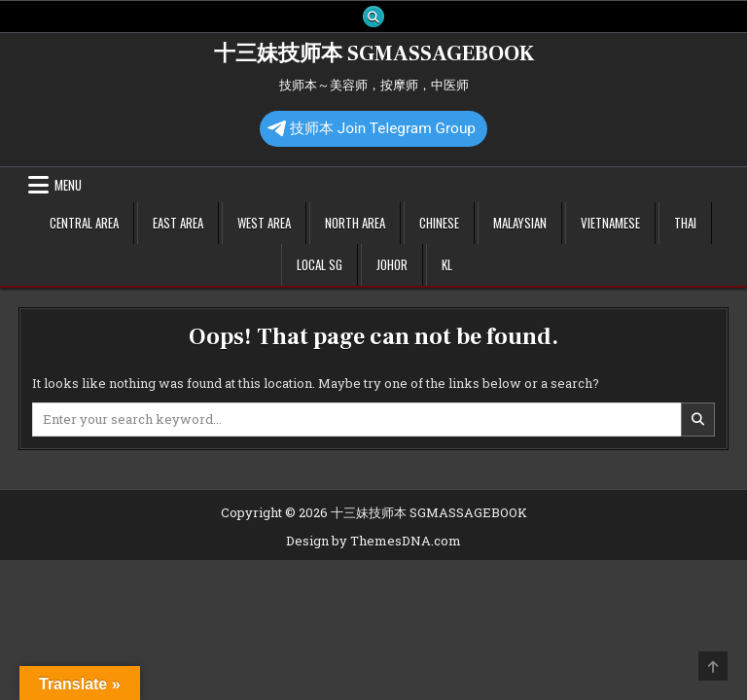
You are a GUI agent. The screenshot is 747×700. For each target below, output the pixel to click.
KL (447, 264)
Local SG (320, 264)
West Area (264, 223)
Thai (685, 223)
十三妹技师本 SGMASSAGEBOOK (374, 53)
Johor (392, 264)
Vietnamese (610, 223)
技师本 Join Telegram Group (372, 128)
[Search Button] (373, 17)
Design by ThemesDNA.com (373, 541)
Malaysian (520, 223)
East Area (178, 223)
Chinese (439, 223)
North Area (355, 223)
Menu (68, 185)
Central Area (84, 223)
